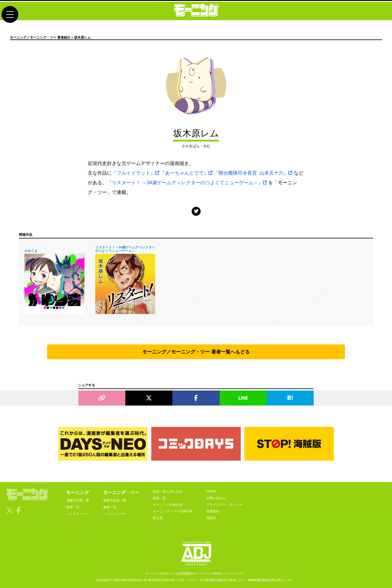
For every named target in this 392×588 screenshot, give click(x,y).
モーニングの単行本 (168, 505)
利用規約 (213, 511)
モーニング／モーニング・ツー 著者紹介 (40, 37)
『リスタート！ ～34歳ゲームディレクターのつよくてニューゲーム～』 (187, 183)
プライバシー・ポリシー (224, 505)
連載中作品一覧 (78, 500)
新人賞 (158, 518)
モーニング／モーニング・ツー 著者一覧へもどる (196, 352)
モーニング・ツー (121, 492)
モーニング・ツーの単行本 (173, 511)
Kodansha (135, 580)
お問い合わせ (216, 498)
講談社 (211, 518)
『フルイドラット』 (135, 173)
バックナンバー (78, 514)
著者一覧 (73, 507)
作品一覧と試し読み (168, 491)
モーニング (78, 492)
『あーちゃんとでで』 (186, 173)
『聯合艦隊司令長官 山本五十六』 (253, 173)
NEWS (211, 491)
